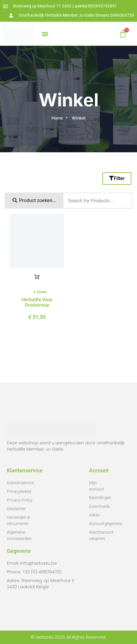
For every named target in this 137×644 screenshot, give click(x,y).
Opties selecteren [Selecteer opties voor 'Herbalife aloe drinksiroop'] (37, 277)
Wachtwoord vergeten (99, 535)
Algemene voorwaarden (19, 535)
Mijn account (97, 486)
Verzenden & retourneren (18, 520)
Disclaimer (16, 509)
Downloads (99, 506)
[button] (45, 34)
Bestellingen (99, 498)
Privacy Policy (20, 500)
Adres (94, 515)
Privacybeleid (19, 491)
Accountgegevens (99, 524)
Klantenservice (20, 483)
